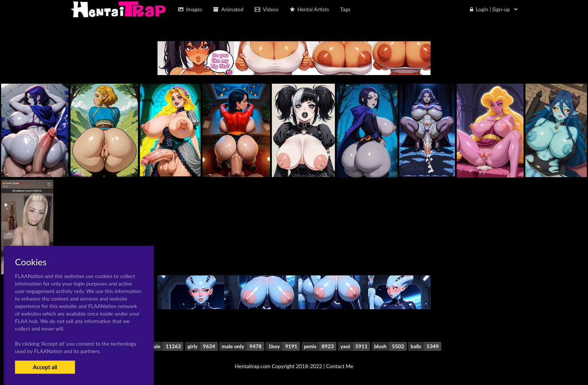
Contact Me (340, 366)
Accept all (45, 367)
